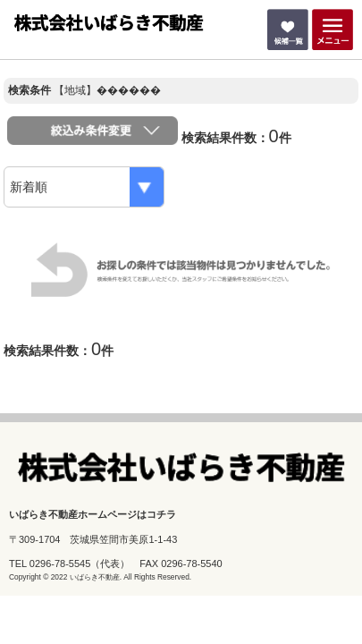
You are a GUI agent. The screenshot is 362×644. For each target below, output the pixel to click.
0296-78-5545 (60, 563)
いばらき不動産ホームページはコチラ (93, 514)
